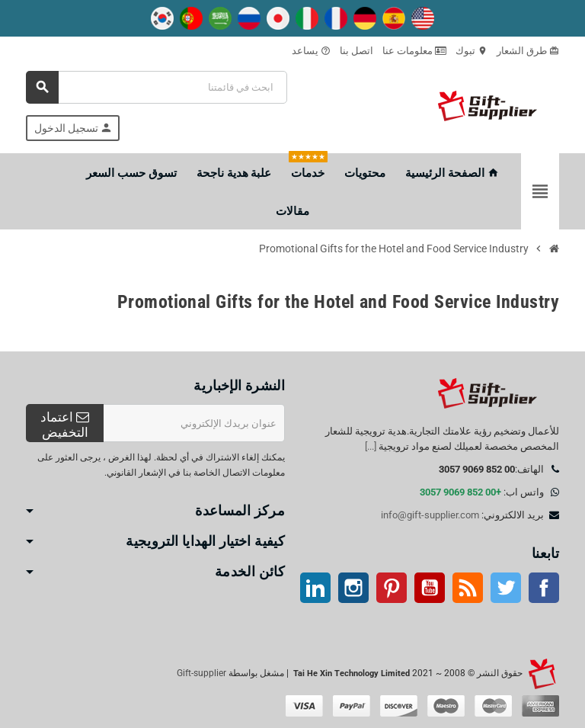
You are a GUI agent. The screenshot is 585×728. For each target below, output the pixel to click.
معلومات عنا (414, 51)
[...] (371, 446)
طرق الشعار (528, 51)
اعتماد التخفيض (65, 425)
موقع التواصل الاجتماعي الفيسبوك (544, 588)
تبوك (472, 51)
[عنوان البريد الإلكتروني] (194, 423)
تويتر (506, 588)
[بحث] (157, 87)
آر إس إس (468, 588)
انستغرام (353, 588)
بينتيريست (392, 588)
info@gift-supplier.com (430, 515)
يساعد (311, 51)
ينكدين (315, 588)
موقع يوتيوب (430, 588)
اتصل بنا (356, 51)
